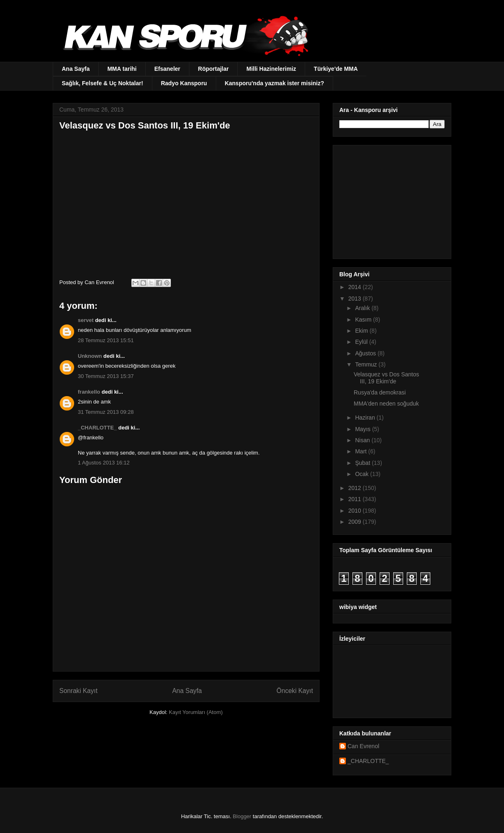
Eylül (362, 342)
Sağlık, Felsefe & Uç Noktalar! (103, 83)
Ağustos (366, 353)
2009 (356, 522)
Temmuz (367, 364)
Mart (362, 451)
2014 (356, 287)
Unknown (90, 356)
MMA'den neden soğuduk (386, 404)
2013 (356, 299)
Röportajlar (213, 69)
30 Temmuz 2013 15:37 (106, 376)
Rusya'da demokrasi (380, 392)
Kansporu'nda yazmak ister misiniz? (274, 83)
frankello (89, 392)
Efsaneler (167, 69)
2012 (356, 488)
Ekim (362, 331)
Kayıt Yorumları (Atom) (196, 712)
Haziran (366, 418)
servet (86, 320)
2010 (356, 511)
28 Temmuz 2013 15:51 (106, 340)
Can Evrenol (363, 746)
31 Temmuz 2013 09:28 (106, 412)
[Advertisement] (391, 200)
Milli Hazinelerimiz (271, 69)
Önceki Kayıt (295, 691)
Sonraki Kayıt (78, 691)
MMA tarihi (122, 69)
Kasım (364, 320)
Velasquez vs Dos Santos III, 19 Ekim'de (386, 378)
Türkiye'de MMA (336, 69)
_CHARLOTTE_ (97, 428)
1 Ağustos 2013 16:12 (104, 463)
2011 (356, 499)
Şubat (363, 463)
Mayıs (363, 429)
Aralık (363, 308)
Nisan (363, 440)
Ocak (363, 474)
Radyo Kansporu (184, 83)
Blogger (242, 816)
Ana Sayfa (76, 69)
